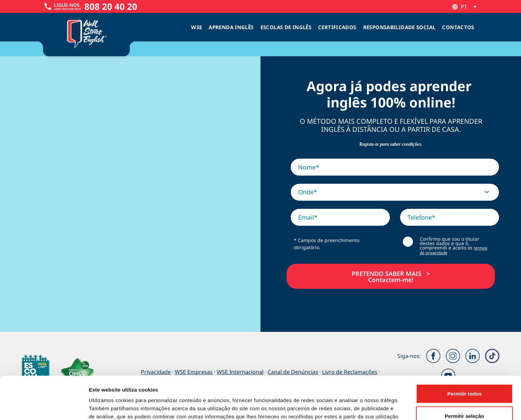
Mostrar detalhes (372, 407)
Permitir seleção (464, 376)
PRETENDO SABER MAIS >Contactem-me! (391, 276)
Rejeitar (464, 398)
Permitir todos (464, 353)
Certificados (337, 27)
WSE (196, 27)
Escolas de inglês (286, 27)
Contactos (458, 27)
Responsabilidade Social (399, 27)
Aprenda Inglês (231, 27)
